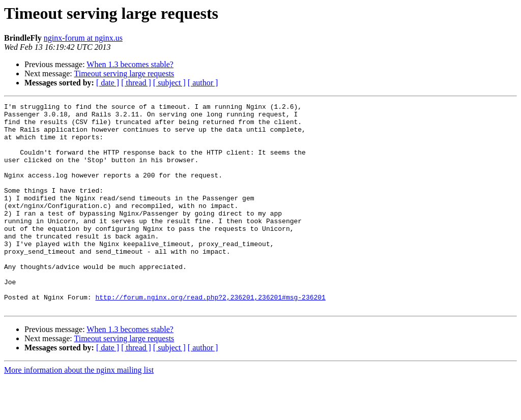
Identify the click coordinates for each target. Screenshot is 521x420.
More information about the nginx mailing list (79, 411)
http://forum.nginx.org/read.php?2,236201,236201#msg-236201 (210, 337)
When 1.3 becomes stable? (130, 64)
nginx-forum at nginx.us (83, 38)
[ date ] (108, 83)
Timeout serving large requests (124, 73)
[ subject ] (169, 83)
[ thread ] (136, 83)
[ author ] (203, 83)
